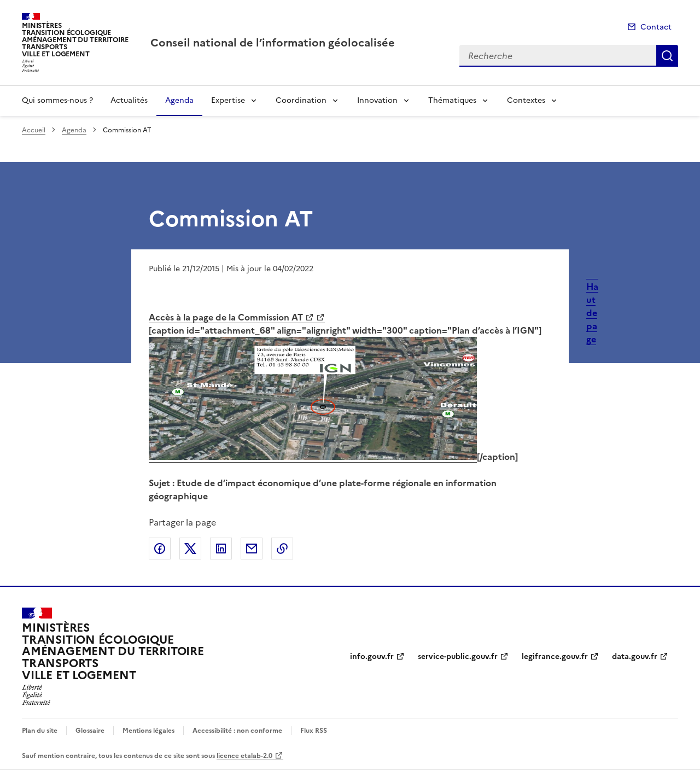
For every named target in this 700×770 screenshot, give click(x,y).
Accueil (34, 130)
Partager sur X (190, 549)
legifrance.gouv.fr (555, 657)
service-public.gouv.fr (458, 657)
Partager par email (252, 549)
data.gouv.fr (635, 657)
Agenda (179, 100)
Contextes (526, 100)
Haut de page (592, 313)
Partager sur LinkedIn (221, 549)
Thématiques (452, 100)
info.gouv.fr (372, 657)
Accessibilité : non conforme (237, 731)
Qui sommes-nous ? (57, 100)
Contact (656, 27)
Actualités (129, 100)
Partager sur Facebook (160, 549)
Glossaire (90, 731)
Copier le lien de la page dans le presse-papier (282, 549)
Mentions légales (148, 731)
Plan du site (40, 731)
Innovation (377, 100)
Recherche (667, 56)
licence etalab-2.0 (244, 756)
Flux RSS (314, 731)
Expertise (228, 100)
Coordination (301, 100)
